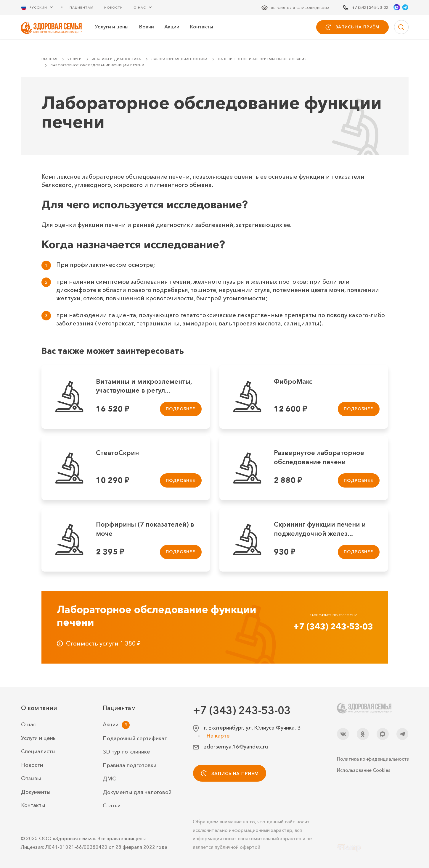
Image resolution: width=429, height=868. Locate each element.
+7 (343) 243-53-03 (333, 626)
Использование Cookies (364, 770)
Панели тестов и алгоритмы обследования (262, 59)
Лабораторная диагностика (179, 59)
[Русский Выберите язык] (41, 7)
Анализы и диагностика (117, 59)
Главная (49, 59)
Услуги (75, 59)
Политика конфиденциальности (373, 759)
